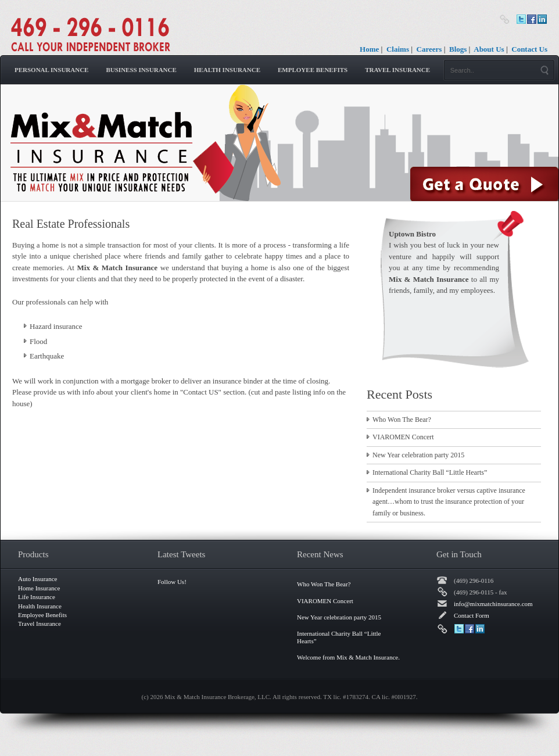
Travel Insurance (397, 70)
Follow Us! (172, 582)
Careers (429, 49)
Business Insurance (141, 70)
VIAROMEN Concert (403, 437)
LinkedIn (542, 19)
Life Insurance (37, 597)
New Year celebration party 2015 (418, 455)
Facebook (532, 19)
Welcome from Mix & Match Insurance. (348, 657)
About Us (489, 49)
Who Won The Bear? (402, 420)
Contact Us (529, 49)
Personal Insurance (51, 70)
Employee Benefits (313, 70)
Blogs (458, 49)
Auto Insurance (38, 579)
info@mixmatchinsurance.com (493, 604)
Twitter (521, 19)
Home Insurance (39, 588)
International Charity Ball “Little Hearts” (430, 472)
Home (369, 49)
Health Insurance (227, 70)
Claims (398, 49)
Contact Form (472, 615)
